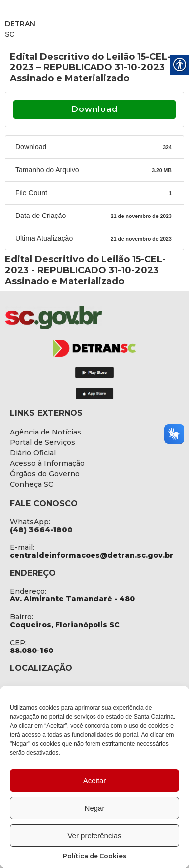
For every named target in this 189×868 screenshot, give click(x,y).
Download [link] (95, 109)
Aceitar (95, 781)
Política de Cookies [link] (94, 856)
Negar (95, 808)
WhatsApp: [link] (30, 522)
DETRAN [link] (20, 24)
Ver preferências (94, 835)
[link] (80, 318)
